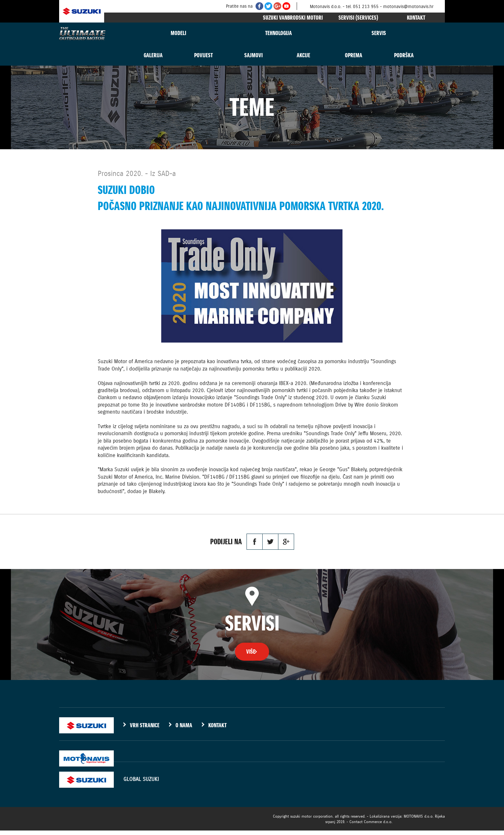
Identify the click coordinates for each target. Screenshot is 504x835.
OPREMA (354, 55)
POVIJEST (203, 55)
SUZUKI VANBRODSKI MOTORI (293, 18)
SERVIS (379, 33)
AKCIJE (303, 55)
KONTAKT (416, 18)
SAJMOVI (253, 55)
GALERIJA (153, 55)
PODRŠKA (404, 55)
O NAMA (184, 730)
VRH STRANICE (145, 730)
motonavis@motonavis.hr (408, 6)
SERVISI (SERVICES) (358, 18)
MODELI (178, 33)
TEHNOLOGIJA (279, 33)
